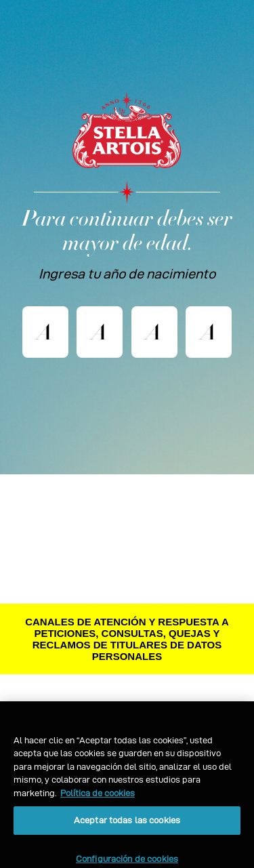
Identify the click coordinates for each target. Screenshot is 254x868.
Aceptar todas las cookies (127, 827)
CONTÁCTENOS (127, 704)
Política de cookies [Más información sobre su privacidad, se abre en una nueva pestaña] (98, 800)
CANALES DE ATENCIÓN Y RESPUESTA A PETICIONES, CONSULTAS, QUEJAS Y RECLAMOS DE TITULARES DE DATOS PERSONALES (127, 639)
